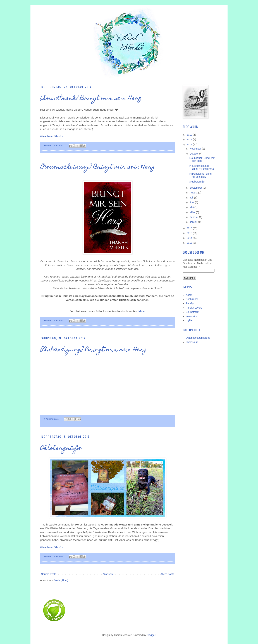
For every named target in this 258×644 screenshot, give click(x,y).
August (194, 193)
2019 (190, 135)
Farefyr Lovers (194, 308)
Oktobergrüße (61, 448)
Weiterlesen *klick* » (52, 136)
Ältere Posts (167, 574)
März (193, 212)
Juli (192, 198)
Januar (194, 222)
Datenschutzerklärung (198, 338)
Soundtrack (192, 312)
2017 (190, 145)
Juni (192, 202)
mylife (189, 320)
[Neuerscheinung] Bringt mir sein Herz (97, 167)
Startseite (108, 574)
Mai (192, 207)
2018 (190, 139)
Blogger (151, 635)
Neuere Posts (49, 574)
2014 (190, 238)
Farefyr (190, 303)
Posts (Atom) (61, 580)
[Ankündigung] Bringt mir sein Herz (93, 350)
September (196, 188)
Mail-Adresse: (191, 267)
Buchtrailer (192, 299)
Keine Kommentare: (54, 146)
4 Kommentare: (52, 419)
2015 (190, 233)
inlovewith (191, 316)
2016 (190, 228)
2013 (190, 243)
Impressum (192, 342)
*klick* (142, 311)
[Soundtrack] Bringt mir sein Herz (91, 99)
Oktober (194, 154)
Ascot (189, 295)
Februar (194, 217)
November (196, 149)
